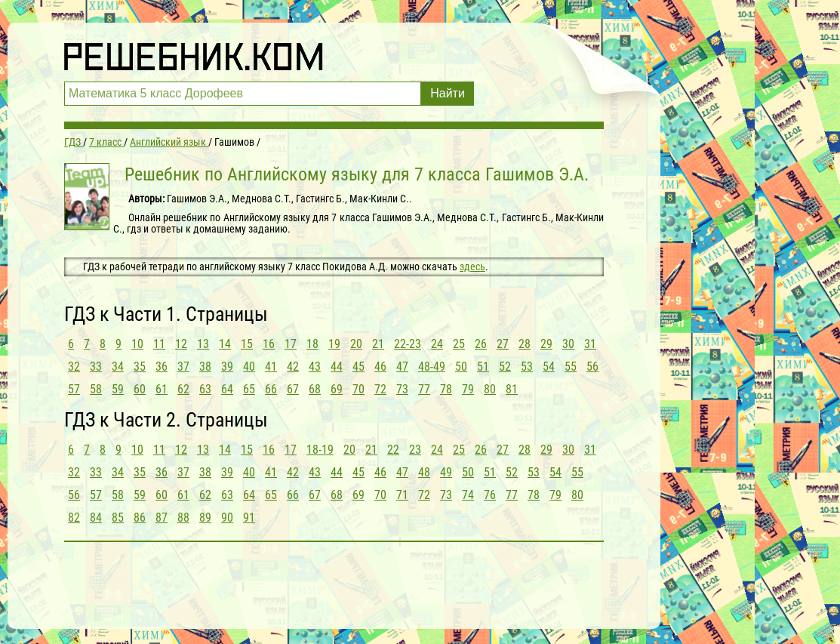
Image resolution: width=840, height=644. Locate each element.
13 (203, 344)
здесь (472, 267)
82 (74, 518)
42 (293, 367)
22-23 (408, 344)
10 (137, 344)
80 (490, 389)
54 (549, 367)
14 (225, 344)
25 (459, 344)
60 (140, 389)
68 (315, 389)
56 (592, 367)
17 (291, 344)
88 (183, 518)
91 (249, 518)
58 (96, 389)
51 (483, 367)
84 (96, 518)
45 (358, 367)
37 (183, 367)
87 (162, 518)
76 (490, 495)
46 (380, 367)
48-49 (432, 367)
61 (162, 389)
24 (437, 344)
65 (249, 389)
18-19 (320, 450)
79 (468, 389)
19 (334, 344)
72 (380, 389)
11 (159, 344)
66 (271, 389)
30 (568, 344)
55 (571, 367)
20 (356, 344)
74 (468, 495)
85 (118, 518)
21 (378, 344)
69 (337, 389)
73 (402, 389)
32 (74, 367)
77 (424, 389)
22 (393, 450)
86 (140, 518)
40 (249, 367)
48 (424, 472)
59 (118, 389)
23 (415, 450)
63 (205, 389)
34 (118, 367)
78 (446, 389)
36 (162, 367)
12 (181, 344)
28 (525, 344)
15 (247, 344)
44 (337, 367)
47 (402, 367)
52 (505, 367)
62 (183, 389)
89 (205, 518)
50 (461, 367)
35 (140, 367)
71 (402, 495)
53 (527, 367)
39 (227, 367)
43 (315, 367)
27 (503, 344)
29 (546, 344)
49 (446, 472)
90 (227, 518)
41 (271, 367)
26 (481, 344)
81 (512, 389)
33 (96, 367)
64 (227, 389)
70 (358, 389)
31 (590, 344)
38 (205, 367)
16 (269, 344)
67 (293, 389)
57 (74, 389)
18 (312, 344)
